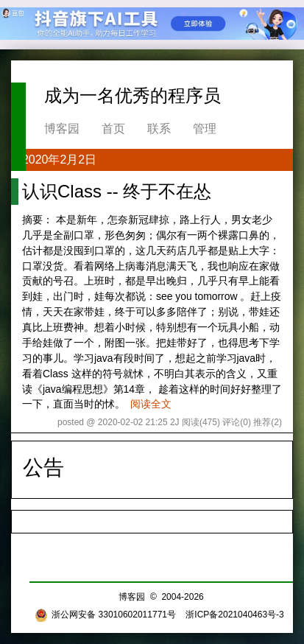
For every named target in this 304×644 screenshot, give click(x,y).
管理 (205, 129)
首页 (113, 129)
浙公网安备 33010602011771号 (105, 615)
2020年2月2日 (59, 160)
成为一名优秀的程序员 (132, 95)
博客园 (62, 129)
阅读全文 (151, 404)
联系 (159, 129)
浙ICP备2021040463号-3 (234, 615)
